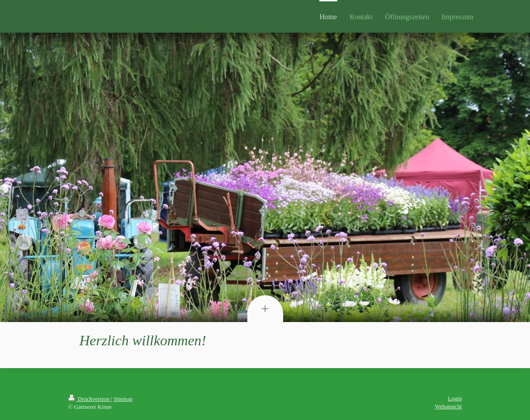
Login (455, 398)
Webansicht (448, 406)
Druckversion (90, 399)
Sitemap (123, 399)
